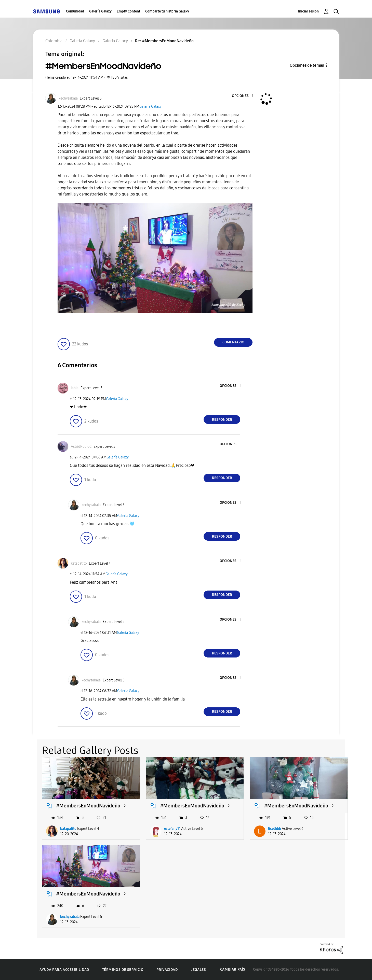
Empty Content (128, 11)
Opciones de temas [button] (307, 65)
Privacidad (167, 970)
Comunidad (75, 11)
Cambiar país (233, 969)
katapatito (68, 829)
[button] (244, 96)
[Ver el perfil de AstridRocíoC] (81, 447)
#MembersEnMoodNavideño (88, 806)
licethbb (275, 829)
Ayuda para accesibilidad (64, 970)
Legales (198, 970)
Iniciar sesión (308, 11)
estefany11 (172, 829)
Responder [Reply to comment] (222, 420)
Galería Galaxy (100, 11)
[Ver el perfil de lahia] (75, 388)
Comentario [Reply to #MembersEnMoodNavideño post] (233, 342)
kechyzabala (70, 917)
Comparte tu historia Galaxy (167, 11)
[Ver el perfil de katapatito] (79, 563)
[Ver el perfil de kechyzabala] (68, 98)
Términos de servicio (123, 970)
